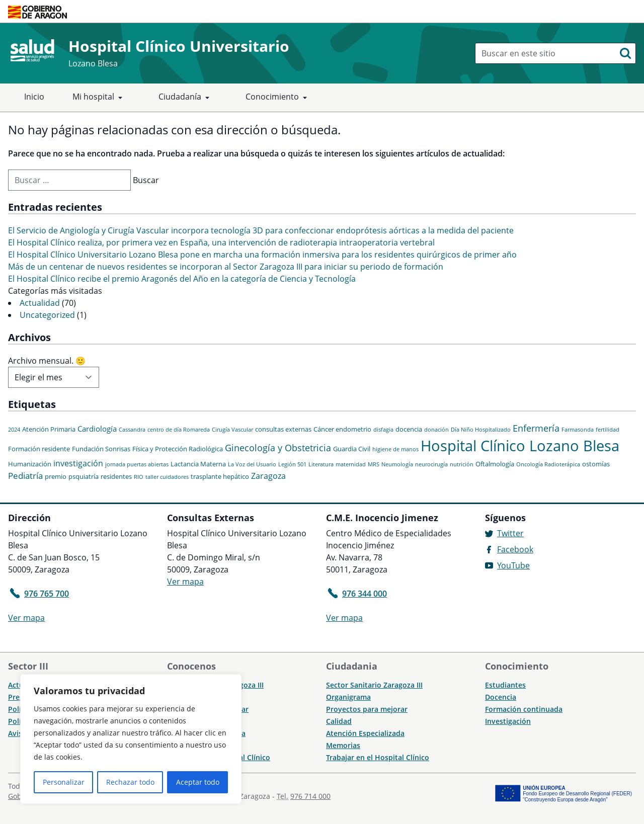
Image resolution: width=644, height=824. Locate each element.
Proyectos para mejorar (367, 709)
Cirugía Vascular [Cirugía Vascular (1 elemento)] (232, 430)
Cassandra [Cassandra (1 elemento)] (132, 430)
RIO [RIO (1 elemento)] (139, 477)
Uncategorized (47, 315)
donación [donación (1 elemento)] (436, 430)
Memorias (343, 745)
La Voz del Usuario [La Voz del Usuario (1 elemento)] (252, 464)
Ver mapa (26, 618)
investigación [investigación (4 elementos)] (78, 463)
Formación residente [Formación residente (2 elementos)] (39, 449)
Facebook (515, 549)
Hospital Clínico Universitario (179, 46)
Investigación (508, 721)
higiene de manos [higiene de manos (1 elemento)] (395, 449)
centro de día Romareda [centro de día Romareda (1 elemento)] (179, 430)
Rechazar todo (130, 782)
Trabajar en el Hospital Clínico (378, 757)
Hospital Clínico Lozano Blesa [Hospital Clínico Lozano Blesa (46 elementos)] (520, 446)
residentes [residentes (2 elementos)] (116, 476)
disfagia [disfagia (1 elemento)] (383, 430)
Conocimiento (278, 97)
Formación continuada (524, 709)
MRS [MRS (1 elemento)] (374, 464)
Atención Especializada (365, 733)
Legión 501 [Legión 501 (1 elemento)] (292, 464)
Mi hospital (99, 97)
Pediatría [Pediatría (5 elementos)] (25, 476)
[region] (131, 739)
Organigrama (348, 697)
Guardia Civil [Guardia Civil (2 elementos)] (352, 449)
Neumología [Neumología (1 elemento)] (397, 464)
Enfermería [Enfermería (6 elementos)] (536, 428)
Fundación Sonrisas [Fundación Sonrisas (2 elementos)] (101, 449)
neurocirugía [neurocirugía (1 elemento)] (431, 464)
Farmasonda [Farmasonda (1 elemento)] (578, 430)
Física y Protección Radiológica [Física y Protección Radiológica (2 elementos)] (178, 449)
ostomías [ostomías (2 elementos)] (596, 464)
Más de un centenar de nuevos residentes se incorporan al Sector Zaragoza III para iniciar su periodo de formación (226, 267)
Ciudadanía (186, 97)
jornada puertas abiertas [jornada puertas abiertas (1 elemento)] (137, 464)
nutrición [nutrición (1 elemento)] (462, 464)
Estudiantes (505, 685)
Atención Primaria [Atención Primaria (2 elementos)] (49, 429)
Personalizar (64, 782)
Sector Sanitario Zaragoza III (374, 685)
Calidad (339, 721)
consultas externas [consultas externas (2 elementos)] (283, 429)
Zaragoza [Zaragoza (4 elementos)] (268, 476)
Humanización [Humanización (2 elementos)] (30, 464)
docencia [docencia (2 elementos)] (409, 429)
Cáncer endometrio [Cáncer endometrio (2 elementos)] (342, 429)
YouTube (513, 565)
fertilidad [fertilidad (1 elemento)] (608, 430)
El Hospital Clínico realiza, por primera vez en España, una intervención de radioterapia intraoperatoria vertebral (221, 242)
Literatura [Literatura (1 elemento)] (321, 464)
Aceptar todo (198, 782)
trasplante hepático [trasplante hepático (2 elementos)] (220, 476)
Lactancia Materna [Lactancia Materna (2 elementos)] (198, 464)
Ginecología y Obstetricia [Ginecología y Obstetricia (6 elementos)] (278, 448)
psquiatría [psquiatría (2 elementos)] (84, 476)
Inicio (34, 97)
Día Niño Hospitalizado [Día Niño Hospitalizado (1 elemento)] (481, 430)
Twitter (510, 533)
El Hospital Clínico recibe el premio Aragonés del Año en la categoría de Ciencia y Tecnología (182, 279)
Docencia (501, 697)
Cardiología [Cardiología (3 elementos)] (97, 429)
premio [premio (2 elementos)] (56, 476)
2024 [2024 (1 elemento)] (14, 430)
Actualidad (40, 303)
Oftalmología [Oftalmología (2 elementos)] (495, 464)
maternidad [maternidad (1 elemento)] (351, 464)
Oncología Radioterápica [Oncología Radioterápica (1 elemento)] (548, 464)
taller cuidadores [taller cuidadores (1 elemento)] (167, 477)
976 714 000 (310, 796)
